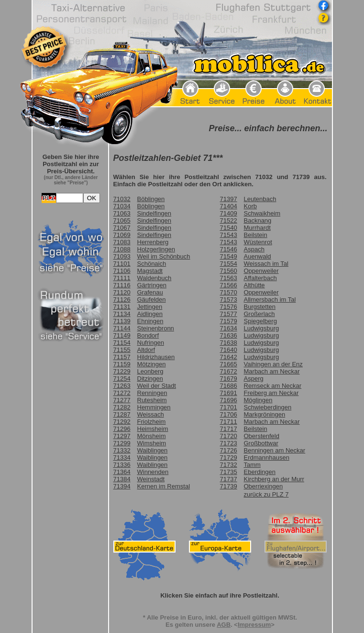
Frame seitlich (71, 381)
